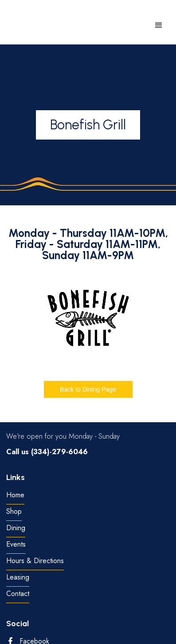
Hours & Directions (35, 561)
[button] (159, 25)
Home (15, 495)
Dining (16, 528)
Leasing (18, 578)
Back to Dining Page (88, 389)
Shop (14, 512)
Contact (18, 594)
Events (16, 545)
